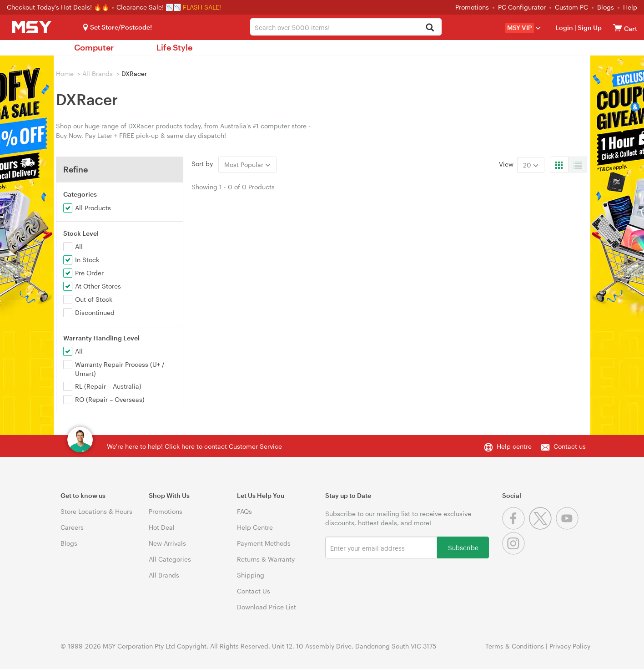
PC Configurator (522, 7)
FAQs (244, 511)
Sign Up (589, 28)
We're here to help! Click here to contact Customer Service (194, 446)
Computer (94, 47)
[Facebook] (516, 527)
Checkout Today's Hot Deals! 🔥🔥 (59, 7)
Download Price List (267, 607)
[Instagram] (515, 552)
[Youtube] (568, 527)
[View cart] (618, 28)
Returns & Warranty (266, 559)
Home (65, 73)
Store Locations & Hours (96, 511)
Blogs (606, 7)
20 (531, 165)
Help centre (514, 446)
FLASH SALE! (202, 7)
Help (630, 7)
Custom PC (571, 7)
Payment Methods (264, 543)
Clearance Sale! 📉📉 (149, 7)
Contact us (570, 446)
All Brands (98, 73)
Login (564, 28)
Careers (72, 527)
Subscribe (463, 547)
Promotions (472, 7)
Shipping (251, 575)
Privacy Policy (570, 646)
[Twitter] (542, 527)
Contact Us (254, 591)
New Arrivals (167, 543)
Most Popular (247, 165)
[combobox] (346, 27)
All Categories (170, 559)
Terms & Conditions (515, 646)
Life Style (174, 47)
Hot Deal (162, 527)
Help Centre (255, 527)
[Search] (430, 28)
